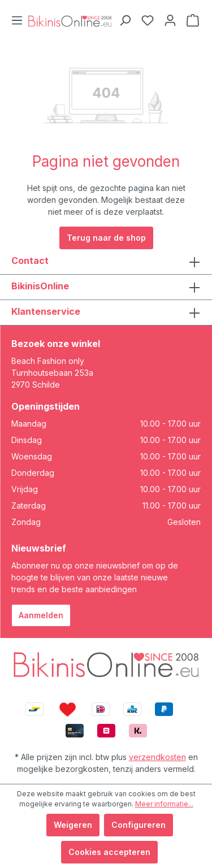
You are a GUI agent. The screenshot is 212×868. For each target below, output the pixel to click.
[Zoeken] (125, 20)
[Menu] (17, 20)
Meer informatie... (164, 804)
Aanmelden (41, 615)
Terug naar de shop (106, 238)
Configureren (139, 825)
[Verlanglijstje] (148, 20)
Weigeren (73, 825)
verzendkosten (157, 757)
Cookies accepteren (109, 852)
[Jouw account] (170, 20)
